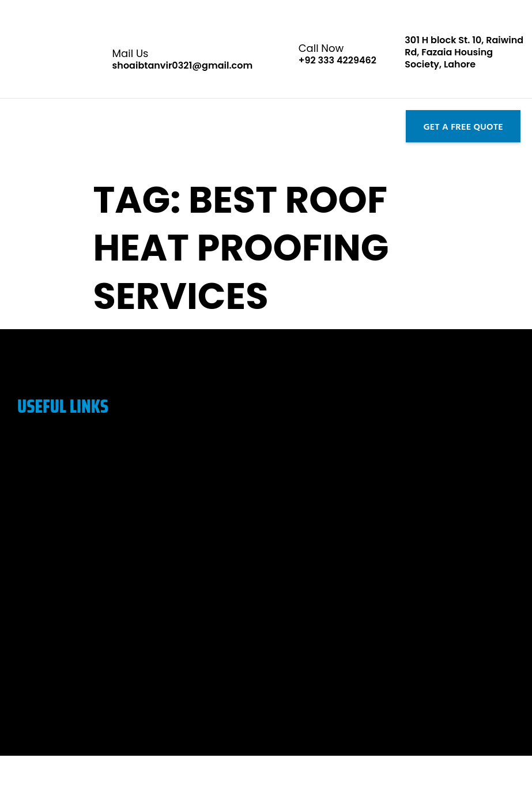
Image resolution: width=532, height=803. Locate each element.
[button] (10, 126)
